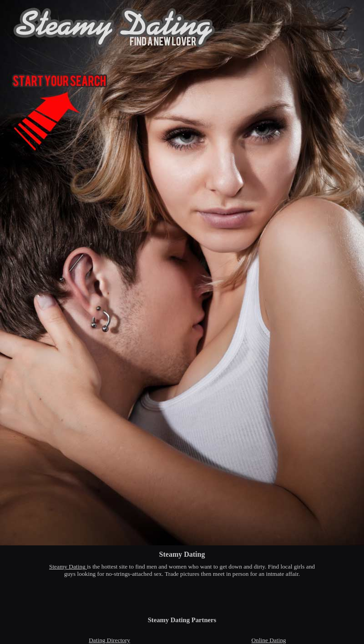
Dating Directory (109, 640)
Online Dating (269, 640)
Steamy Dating (68, 567)
